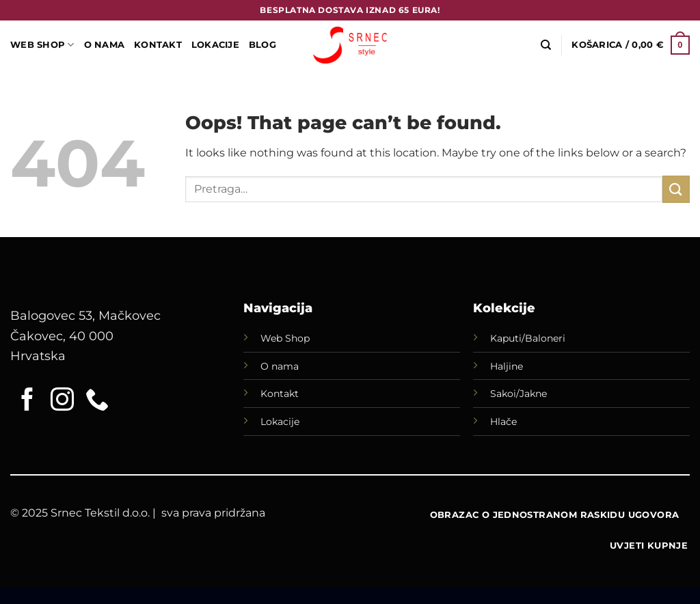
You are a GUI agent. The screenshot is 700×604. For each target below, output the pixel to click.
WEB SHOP (42, 45)
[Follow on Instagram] (62, 401)
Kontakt (158, 45)
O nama (280, 366)
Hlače (503, 422)
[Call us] (97, 401)
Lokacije (280, 422)
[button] (631, 45)
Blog (262, 45)
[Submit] (676, 189)
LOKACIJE (215, 45)
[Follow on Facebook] (27, 401)
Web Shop (285, 338)
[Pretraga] (546, 45)
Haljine (507, 366)
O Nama (105, 45)
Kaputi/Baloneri (528, 338)
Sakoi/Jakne (519, 394)
